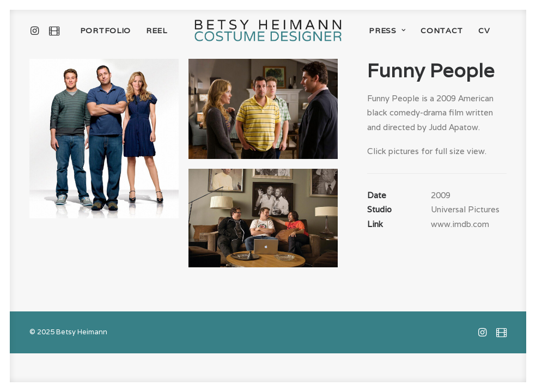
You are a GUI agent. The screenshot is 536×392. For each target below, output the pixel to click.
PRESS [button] (387, 30)
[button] (37, 30)
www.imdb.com (460, 224)
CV (484, 30)
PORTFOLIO (105, 30)
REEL (157, 30)
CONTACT (442, 30)
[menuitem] (37, 30)
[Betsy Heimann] (268, 30)
